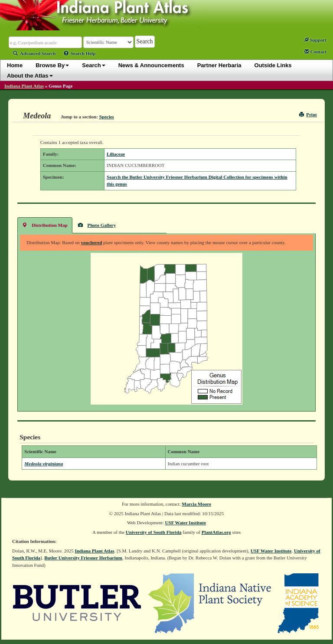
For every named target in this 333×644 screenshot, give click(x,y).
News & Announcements (151, 65)
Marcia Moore (196, 504)
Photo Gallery (97, 225)
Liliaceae (116, 154)
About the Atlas (30, 76)
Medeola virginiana (44, 464)
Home (15, 65)
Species (107, 117)
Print (308, 114)
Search (93, 65)
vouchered (92, 242)
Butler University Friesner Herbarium (83, 558)
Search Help (80, 53)
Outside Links (273, 65)
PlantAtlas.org (216, 532)
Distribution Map (45, 225)
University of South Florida (154, 532)
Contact (315, 52)
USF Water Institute (186, 523)
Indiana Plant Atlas (24, 86)
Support (315, 40)
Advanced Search (34, 53)
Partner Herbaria (219, 65)
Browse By (52, 65)
